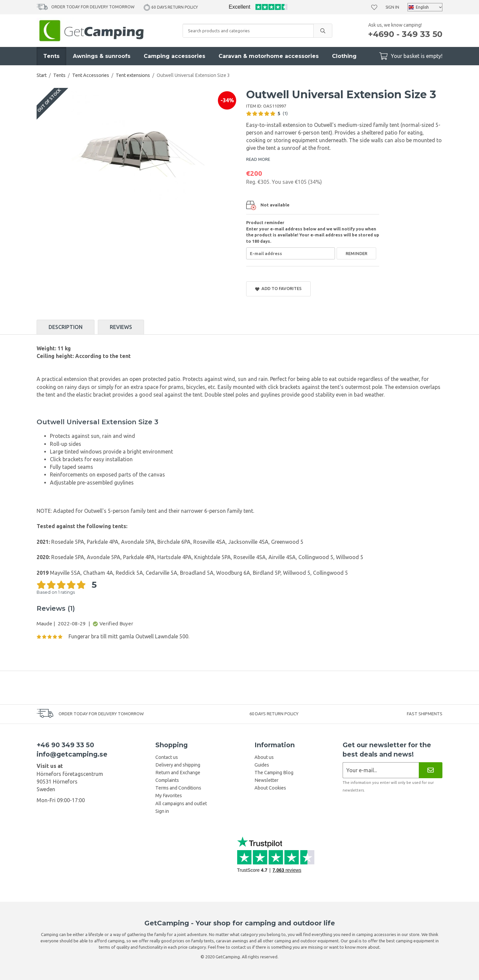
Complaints (167, 780)
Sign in (392, 7)
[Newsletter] (431, 770)
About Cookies (270, 788)
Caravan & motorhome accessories (269, 56)
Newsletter (266, 780)
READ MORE (258, 159)
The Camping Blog (274, 773)
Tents (51, 56)
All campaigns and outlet (181, 804)
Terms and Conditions (178, 788)
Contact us (167, 757)
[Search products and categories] (248, 31)
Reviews (121, 327)
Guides (262, 765)
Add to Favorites (278, 289)
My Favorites (169, 796)
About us (264, 757)
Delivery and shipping (178, 765)
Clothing (344, 56)
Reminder (356, 253)
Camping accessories (174, 56)
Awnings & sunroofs (102, 56)
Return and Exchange (178, 773)
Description (66, 327)
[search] (323, 31)
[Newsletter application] (381, 770)
